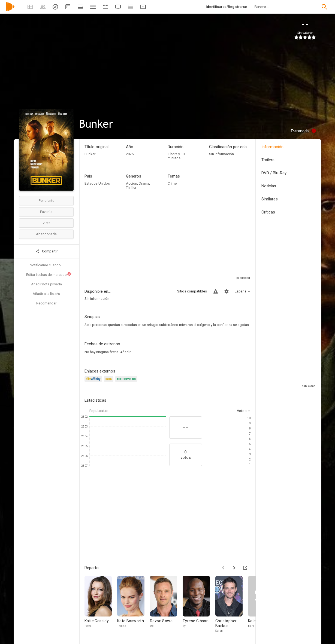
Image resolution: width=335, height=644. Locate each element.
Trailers (268, 160)
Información (272, 147)
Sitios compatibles (192, 291)
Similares (270, 199)
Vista (46, 223)
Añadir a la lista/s (46, 294)
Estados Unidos (97, 183)
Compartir (46, 251)
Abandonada (46, 234)
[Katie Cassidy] (101, 604)
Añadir (125, 352)
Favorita (46, 212)
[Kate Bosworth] (134, 604)
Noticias (269, 186)
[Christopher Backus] (232, 604)
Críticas (268, 212)
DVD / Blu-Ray (274, 173)
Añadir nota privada (46, 284)
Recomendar (46, 303)
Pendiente (46, 201)
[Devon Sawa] (166, 604)
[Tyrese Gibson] (199, 604)
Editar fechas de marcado (49, 274)
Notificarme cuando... (46, 265)
